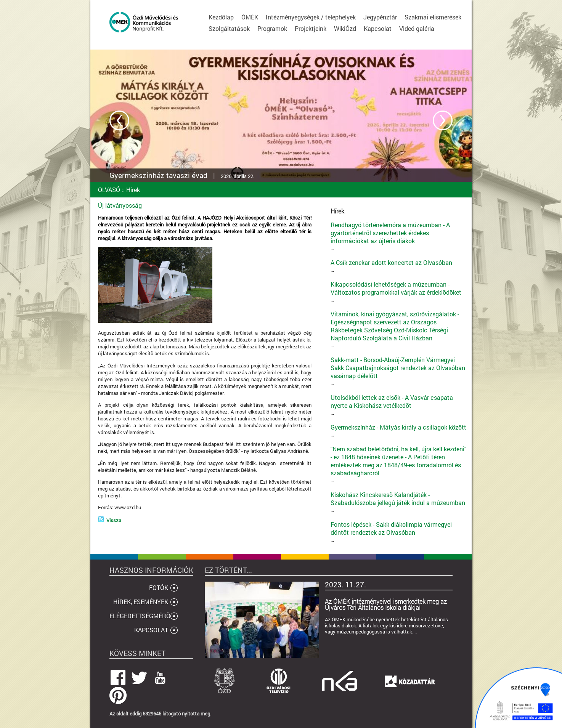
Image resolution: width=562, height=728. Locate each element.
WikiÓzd (345, 28)
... (399, 236)
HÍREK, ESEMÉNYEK (141, 602)
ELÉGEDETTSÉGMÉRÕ (140, 616)
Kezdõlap (221, 17)
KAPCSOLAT (151, 630)
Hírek (133, 190)
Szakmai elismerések (433, 17)
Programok (272, 28)
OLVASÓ (109, 190)
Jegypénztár (380, 17)
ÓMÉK (250, 17)
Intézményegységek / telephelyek (311, 17)
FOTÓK (159, 588)
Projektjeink (311, 28)
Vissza (114, 520)
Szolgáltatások (229, 28)
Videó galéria (417, 28)
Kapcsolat (378, 28)
